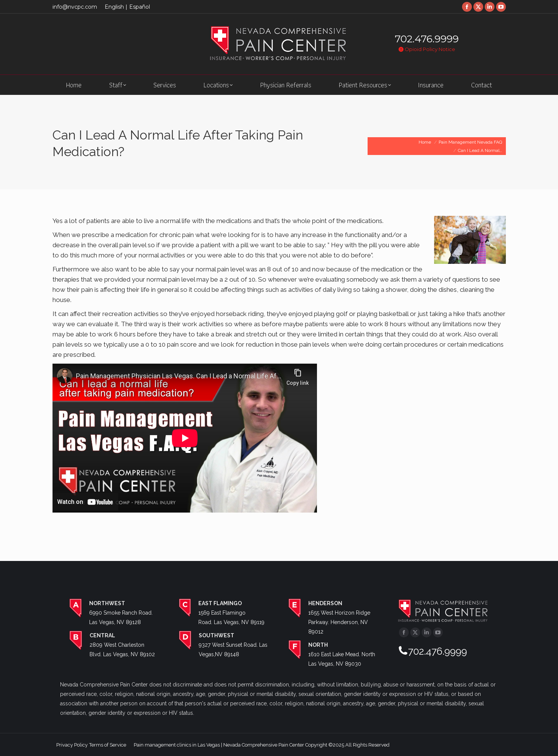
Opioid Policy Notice (427, 49)
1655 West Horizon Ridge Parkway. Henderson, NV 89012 (339, 622)
